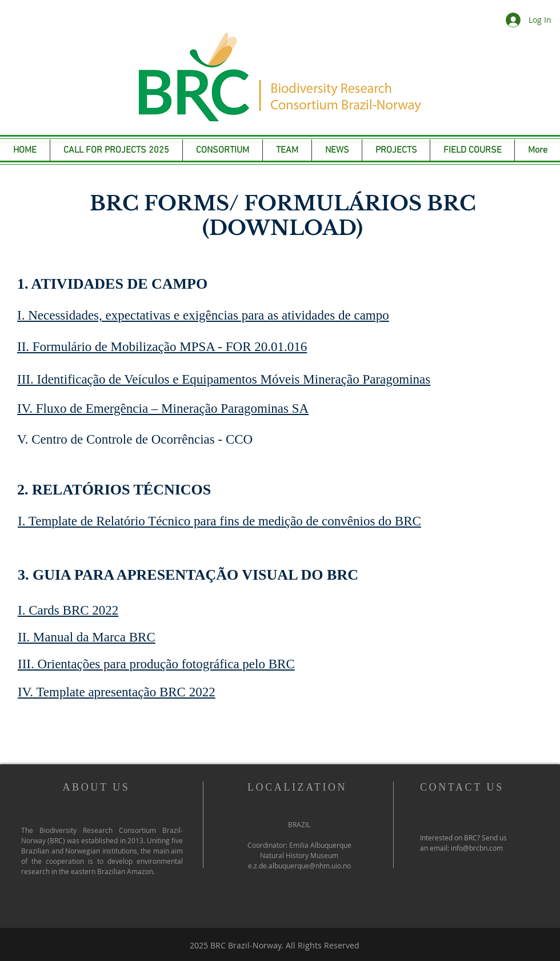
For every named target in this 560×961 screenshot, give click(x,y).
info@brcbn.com (477, 848)
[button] (287, 150)
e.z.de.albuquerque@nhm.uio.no (299, 866)
